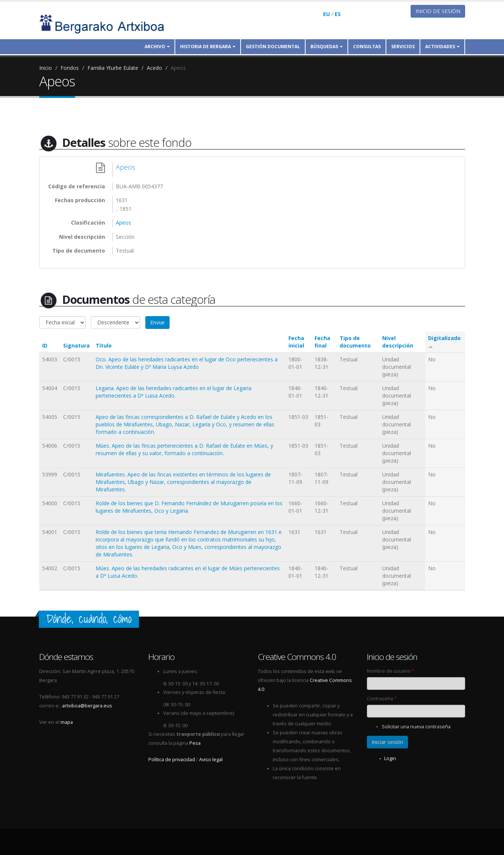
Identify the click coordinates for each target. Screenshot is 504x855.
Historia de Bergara (208, 47)
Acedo (154, 68)
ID (45, 345)
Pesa (195, 743)
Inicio (46, 68)
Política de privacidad (172, 760)
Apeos (178, 68)
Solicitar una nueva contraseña (416, 727)
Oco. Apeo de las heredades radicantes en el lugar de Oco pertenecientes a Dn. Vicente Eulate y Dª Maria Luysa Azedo (187, 363)
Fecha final (322, 342)
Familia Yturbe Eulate (113, 68)
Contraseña (382, 699)
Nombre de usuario (391, 671)
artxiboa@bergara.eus (87, 706)
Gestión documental (273, 47)
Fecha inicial (296, 342)
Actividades (442, 47)
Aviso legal (211, 760)
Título (104, 345)
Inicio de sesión (438, 11)
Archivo (157, 47)
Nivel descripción (398, 342)
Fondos (70, 68)
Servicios (403, 47)
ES (338, 14)
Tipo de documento (355, 342)
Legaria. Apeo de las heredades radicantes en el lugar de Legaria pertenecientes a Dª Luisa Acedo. (174, 392)
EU (327, 14)
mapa (67, 722)
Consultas (367, 47)
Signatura (76, 345)
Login (390, 758)
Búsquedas (327, 47)
